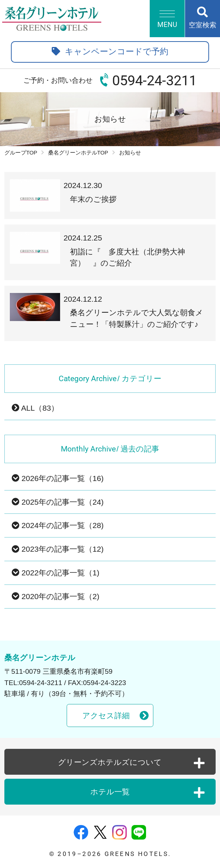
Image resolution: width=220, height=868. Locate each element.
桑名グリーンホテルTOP (78, 153)
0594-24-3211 (154, 81)
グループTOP (21, 153)
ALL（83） (35, 408)
